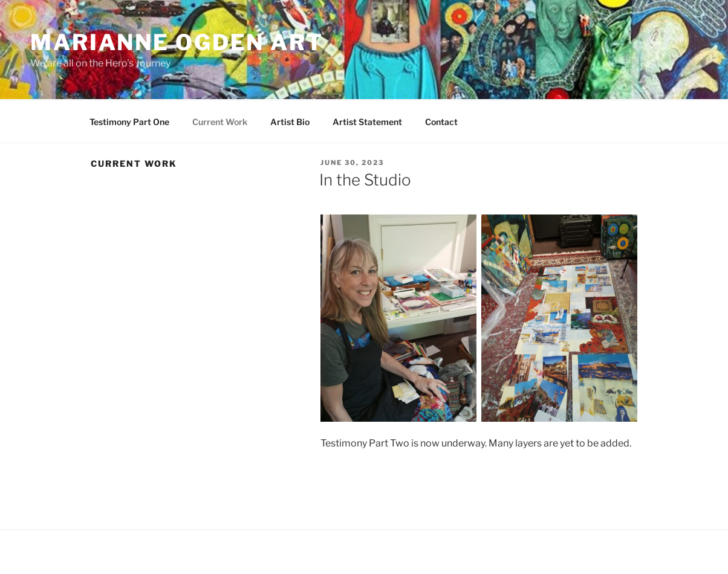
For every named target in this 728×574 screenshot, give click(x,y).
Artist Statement (367, 122)
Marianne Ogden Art (177, 42)
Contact (441, 122)
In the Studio (365, 180)
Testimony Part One (129, 122)
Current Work (220, 122)
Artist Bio (290, 122)
